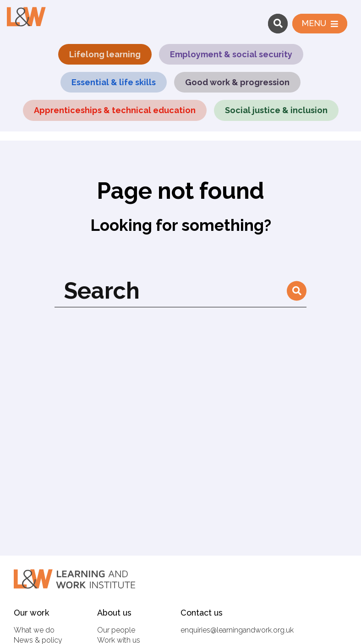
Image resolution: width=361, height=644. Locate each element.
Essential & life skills (114, 82)
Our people (116, 630)
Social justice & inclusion (276, 110)
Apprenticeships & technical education (115, 110)
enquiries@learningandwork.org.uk (237, 630)
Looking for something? (181, 225)
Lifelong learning (105, 54)
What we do (34, 630)
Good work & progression (237, 82)
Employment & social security (231, 54)
